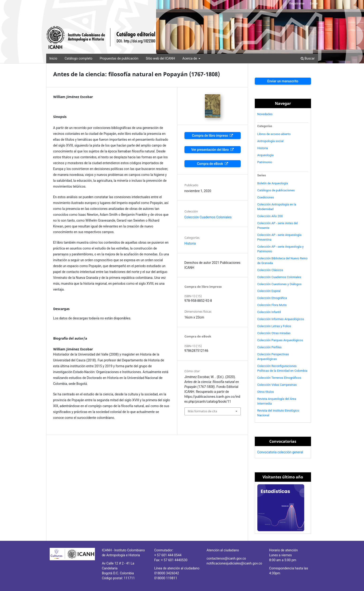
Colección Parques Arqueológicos (280, 340)
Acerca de (190, 58)
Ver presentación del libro (210, 150)
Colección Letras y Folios (274, 326)
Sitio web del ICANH (160, 58)
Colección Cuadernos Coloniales (208, 217)
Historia (190, 243)
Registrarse (297, 3)
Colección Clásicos (270, 270)
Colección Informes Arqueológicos (281, 319)
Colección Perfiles (270, 347)
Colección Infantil (269, 312)
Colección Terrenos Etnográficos (279, 378)
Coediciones (266, 197)
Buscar (308, 58)
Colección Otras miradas (274, 333)
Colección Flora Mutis (272, 305)
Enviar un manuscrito (283, 81)
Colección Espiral (269, 291)
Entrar (314, 3)
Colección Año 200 (270, 216)
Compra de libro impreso (210, 136)
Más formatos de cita (202, 411)
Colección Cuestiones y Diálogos (280, 284)
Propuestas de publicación (119, 58)
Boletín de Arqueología (273, 183)
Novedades (265, 114)
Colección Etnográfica (272, 298)
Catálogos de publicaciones (276, 190)
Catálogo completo (79, 58)
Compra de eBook (210, 164)
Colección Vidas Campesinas (277, 385)
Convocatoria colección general (280, 452)
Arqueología (266, 155)
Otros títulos (266, 392)
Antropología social (270, 141)
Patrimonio (265, 162)
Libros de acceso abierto (274, 134)
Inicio (53, 58)
